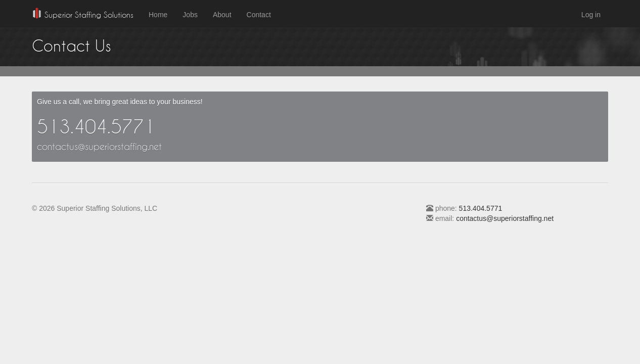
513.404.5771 (96, 126)
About (222, 15)
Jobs (190, 15)
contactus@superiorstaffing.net (99, 147)
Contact (259, 15)
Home (158, 15)
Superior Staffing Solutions (83, 13)
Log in (591, 15)
